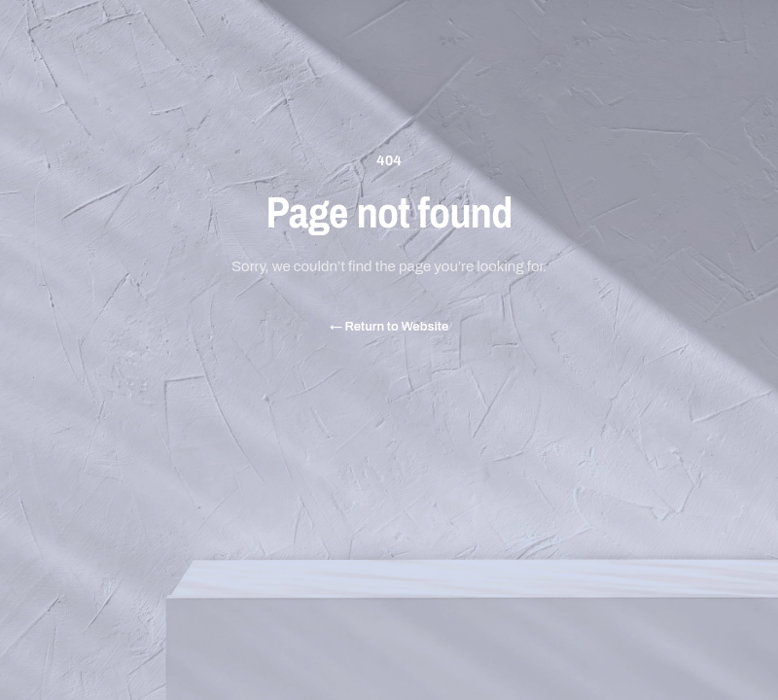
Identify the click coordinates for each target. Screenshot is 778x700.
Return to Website (389, 326)
